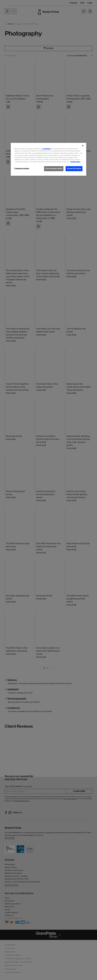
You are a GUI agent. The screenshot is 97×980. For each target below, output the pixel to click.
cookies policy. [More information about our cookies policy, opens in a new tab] (75, 162)
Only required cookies (54, 169)
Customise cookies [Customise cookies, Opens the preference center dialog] (22, 168)
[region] (48, 159)
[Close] (83, 146)
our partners (47, 149)
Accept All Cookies (74, 169)
